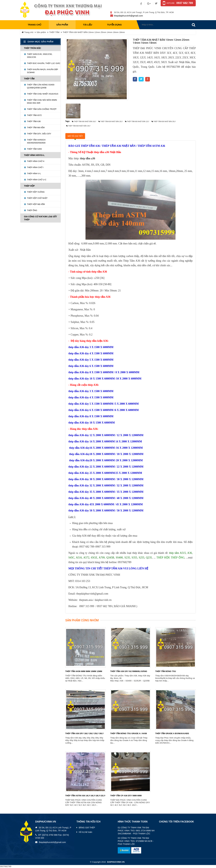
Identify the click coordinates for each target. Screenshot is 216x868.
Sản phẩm (41, 32)
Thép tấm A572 (34, 115)
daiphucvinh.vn (116, 862)
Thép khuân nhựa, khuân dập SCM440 (43, 71)
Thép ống (32, 210)
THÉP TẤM (54, 32)
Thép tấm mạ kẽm (36, 128)
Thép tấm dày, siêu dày (39, 134)
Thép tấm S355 (34, 149)
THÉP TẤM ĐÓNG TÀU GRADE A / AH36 (129, 733)
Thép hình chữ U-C (37, 180)
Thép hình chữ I (35, 167)
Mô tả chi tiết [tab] (75, 136)
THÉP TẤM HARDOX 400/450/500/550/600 (36, 141)
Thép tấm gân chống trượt (42, 109)
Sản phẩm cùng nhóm (82, 620)
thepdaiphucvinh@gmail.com (128, 16)
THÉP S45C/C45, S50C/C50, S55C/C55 (40, 56)
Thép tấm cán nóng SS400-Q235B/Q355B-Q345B (41, 86)
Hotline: (171, 3)
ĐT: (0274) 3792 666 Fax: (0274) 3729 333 (52, 836)
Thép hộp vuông (36, 192)
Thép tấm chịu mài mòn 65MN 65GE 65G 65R (42, 101)
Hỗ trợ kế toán (85, 832)
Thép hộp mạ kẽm (36, 204)
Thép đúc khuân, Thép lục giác (44, 63)
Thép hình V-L (34, 173)
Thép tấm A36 (34, 121)
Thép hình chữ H (36, 161)
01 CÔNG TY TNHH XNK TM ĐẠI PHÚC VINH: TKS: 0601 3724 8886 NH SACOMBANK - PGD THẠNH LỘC (136, 831)
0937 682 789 (185, 3)
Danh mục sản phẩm (40, 42)
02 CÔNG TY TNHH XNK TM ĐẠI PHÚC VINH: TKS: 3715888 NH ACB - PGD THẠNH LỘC (136, 841)
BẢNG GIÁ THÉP (87, 828)
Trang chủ (34, 25)
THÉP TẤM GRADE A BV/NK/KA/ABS (172, 733)
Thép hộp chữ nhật (37, 198)
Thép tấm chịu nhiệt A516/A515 (43, 94)
